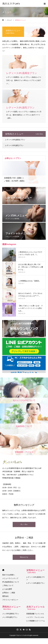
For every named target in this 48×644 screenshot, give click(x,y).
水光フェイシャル (35, 608)
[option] (24, 172)
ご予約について (8, 585)
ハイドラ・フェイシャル (35, 617)
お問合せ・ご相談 (9, 593)
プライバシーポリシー (10, 600)
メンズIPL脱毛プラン (10, 617)
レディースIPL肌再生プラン (15, 140)
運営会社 (5, 596)
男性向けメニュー (11, 608)
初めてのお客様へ (9, 575)
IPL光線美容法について (11, 582)
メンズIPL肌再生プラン (11, 614)
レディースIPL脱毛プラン (14, 145)
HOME (3, 570)
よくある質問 (7, 589)
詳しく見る (24, 524)
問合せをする (24, 557)
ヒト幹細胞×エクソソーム (36, 621)
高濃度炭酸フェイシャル (35, 614)
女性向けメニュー (35, 571)
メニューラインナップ (10, 578)
